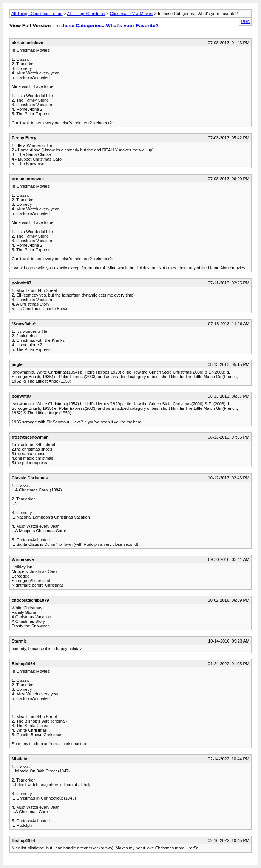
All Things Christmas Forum (37, 14)
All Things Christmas (86, 14)
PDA (245, 22)
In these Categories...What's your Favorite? (107, 25)
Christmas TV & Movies (132, 14)
